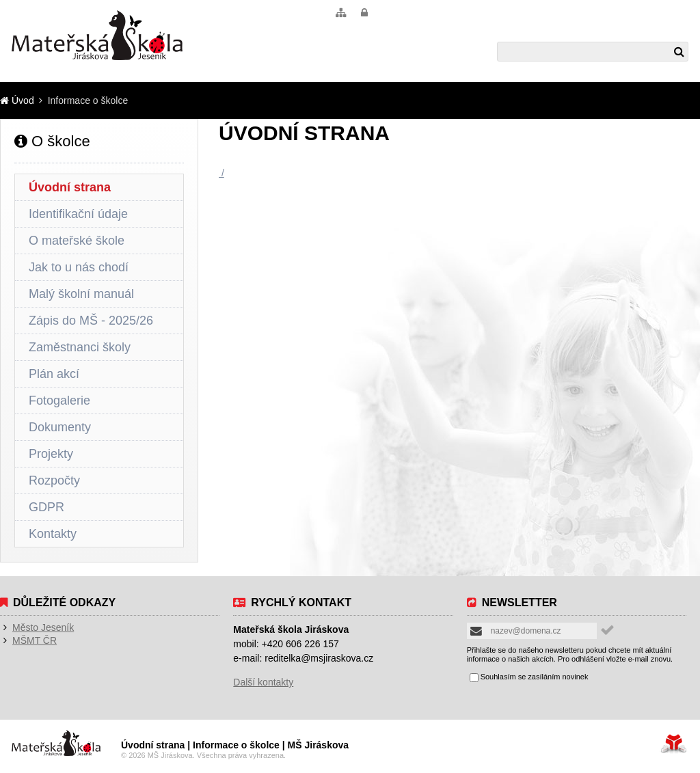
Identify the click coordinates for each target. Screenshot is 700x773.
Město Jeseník (43, 627)
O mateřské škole (77, 241)
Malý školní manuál (81, 294)
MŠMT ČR (35, 640)
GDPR (46, 507)
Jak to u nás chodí (79, 267)
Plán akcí (54, 374)
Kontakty (53, 534)
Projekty (51, 454)
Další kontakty (263, 682)
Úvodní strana (70, 187)
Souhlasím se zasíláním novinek (535, 677)
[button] (364, 13)
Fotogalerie (59, 401)
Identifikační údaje (78, 214)
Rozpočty (54, 480)
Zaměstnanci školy (80, 347)
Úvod (97, 35)
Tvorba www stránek (674, 744)
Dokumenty (60, 427)
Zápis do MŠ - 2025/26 (91, 321)
